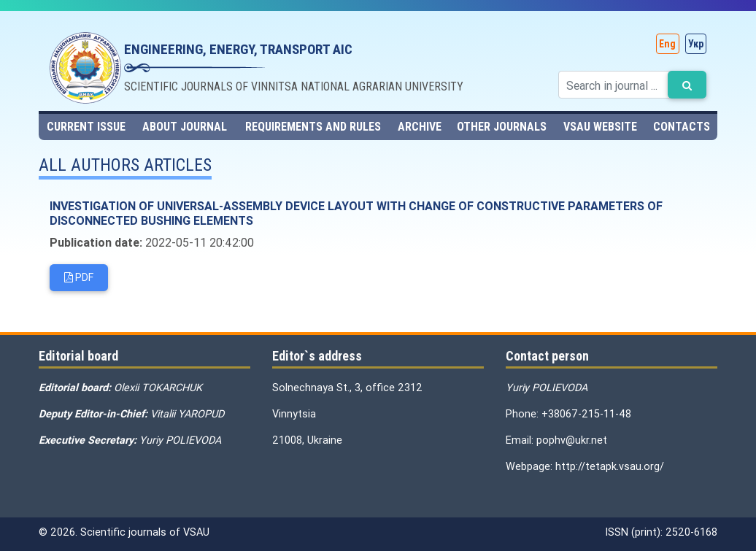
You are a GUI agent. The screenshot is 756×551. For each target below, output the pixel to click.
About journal (185, 127)
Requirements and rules (313, 127)
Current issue (86, 127)
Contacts (682, 127)
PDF (79, 277)
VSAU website (600, 127)
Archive (420, 127)
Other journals (502, 127)
